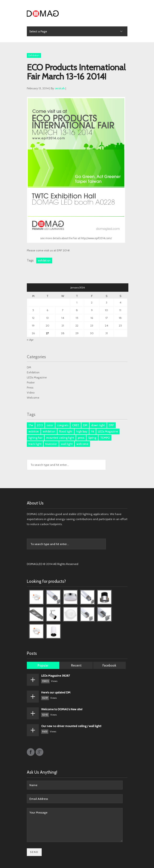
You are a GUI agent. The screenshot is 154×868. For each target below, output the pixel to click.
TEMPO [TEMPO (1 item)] (105, 438)
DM (29, 367)
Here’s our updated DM (56, 692)
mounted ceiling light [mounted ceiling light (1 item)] (60, 438)
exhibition (44, 260)
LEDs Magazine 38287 (56, 676)
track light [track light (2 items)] (35, 444)
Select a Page (38, 31)
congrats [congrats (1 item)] (63, 425)
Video (31, 392)
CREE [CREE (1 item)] (76, 425)
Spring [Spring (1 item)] (92, 438)
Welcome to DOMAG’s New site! (62, 709)
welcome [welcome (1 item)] (82, 444)
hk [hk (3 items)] (93, 431)
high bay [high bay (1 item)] (82, 431)
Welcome (33, 398)
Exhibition (34, 55)
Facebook (109, 665)
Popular (43, 665)
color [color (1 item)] (50, 425)
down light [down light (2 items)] (98, 425)
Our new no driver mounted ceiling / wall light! (71, 726)
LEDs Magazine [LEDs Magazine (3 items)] (108, 431)
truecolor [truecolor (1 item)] (51, 444)
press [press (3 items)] (81, 438)
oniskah (60, 88)
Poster (31, 382)
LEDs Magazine (37, 377)
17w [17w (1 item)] (31, 425)
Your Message (75, 825)
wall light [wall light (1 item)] (67, 444)
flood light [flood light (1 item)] (66, 431)
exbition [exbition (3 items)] (34, 431)
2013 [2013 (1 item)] (40, 425)
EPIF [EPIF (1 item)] (111, 425)
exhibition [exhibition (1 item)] (49, 431)
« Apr (30, 340)
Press (30, 387)
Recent (76, 665)
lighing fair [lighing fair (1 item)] (35, 438)
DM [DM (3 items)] (85, 425)
